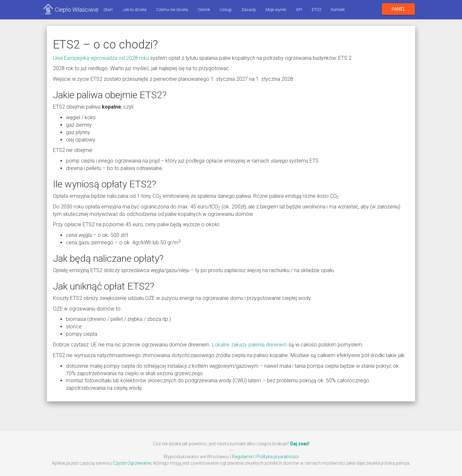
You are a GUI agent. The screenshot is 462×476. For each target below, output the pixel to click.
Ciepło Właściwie (77, 10)
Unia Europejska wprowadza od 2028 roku (101, 58)
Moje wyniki (276, 10)
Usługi (226, 10)
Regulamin (243, 457)
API (299, 10)
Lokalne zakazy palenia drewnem (250, 345)
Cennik (204, 10)
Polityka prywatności (278, 457)
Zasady (249, 10)
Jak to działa (134, 10)
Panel (398, 9)
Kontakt (338, 10)
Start (108, 10)
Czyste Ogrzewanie (132, 463)
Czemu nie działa (172, 10)
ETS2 (316, 10)
